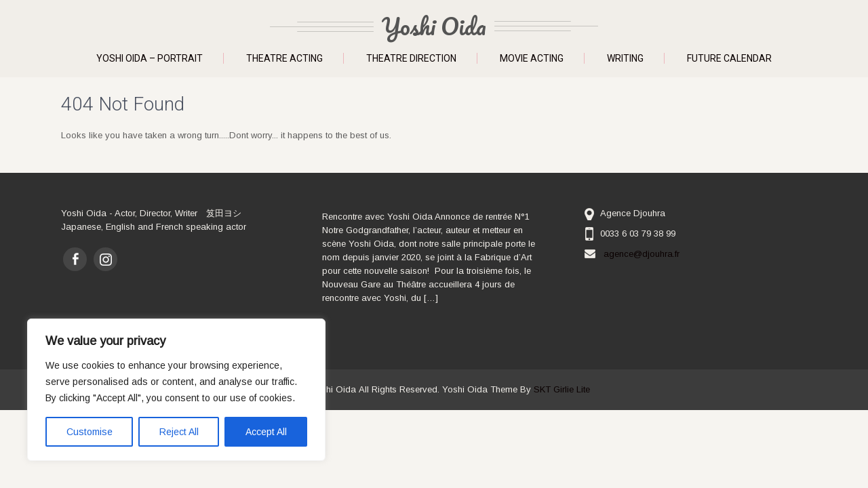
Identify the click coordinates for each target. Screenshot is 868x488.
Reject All (179, 432)
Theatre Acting (284, 58)
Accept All (266, 432)
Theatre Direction (411, 58)
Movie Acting (532, 58)
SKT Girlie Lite (562, 389)
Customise (90, 432)
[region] (176, 390)
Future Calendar (729, 58)
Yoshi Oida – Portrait (150, 58)
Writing (625, 58)
